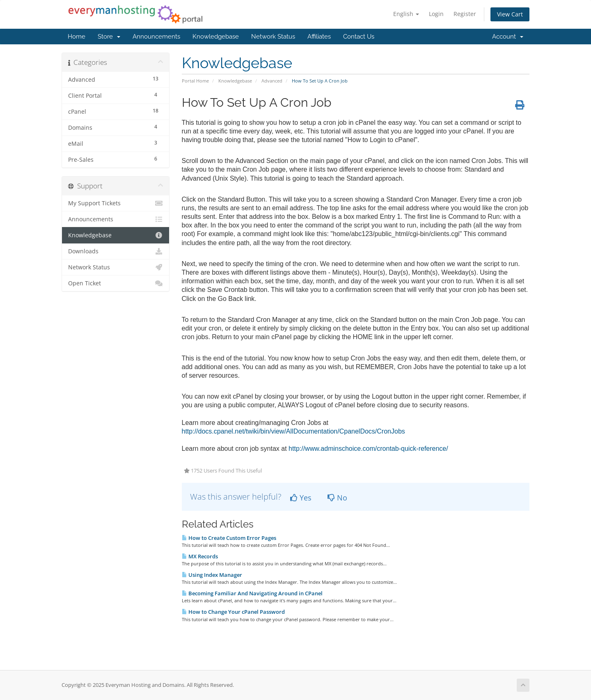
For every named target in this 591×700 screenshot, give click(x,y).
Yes (301, 498)
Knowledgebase (216, 37)
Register (465, 14)
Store (109, 37)
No (337, 498)
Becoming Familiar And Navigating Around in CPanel (252, 593)
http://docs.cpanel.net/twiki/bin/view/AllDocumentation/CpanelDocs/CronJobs (293, 431)
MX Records (200, 556)
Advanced (272, 81)
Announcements (156, 37)
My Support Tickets (116, 203)
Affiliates (319, 37)
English (406, 14)
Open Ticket (116, 283)
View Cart (510, 14)
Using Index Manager (212, 575)
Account (508, 37)
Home (77, 37)
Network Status (273, 37)
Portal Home (195, 81)
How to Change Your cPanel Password (233, 612)
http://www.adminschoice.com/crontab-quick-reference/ (368, 449)
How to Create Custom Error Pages (229, 538)
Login (436, 14)
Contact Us (359, 37)
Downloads (116, 251)
